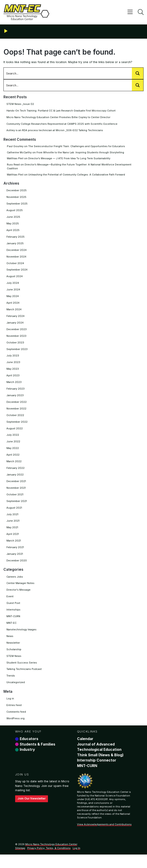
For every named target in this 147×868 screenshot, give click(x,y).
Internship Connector (97, 773)
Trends (11, 687)
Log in (10, 710)
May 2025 (13, 225)
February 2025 (16, 239)
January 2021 (15, 563)
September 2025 (17, 205)
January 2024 (15, 326)
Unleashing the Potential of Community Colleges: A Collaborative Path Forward (80, 175)
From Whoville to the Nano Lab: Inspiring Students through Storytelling (83, 153)
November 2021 (17, 495)
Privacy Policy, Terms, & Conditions (49, 862)
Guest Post (14, 613)
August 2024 (15, 279)
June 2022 (13, 448)
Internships (14, 620)
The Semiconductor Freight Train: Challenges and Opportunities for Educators (78, 147)
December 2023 (17, 333)
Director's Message (19, 600)
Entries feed (14, 717)
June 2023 (13, 367)
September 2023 (17, 353)
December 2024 (17, 252)
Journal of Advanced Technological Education (100, 760)
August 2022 (15, 435)
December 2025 (17, 191)
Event (10, 606)
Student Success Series (22, 674)
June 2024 (13, 293)
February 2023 (16, 394)
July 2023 (13, 360)
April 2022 (13, 462)
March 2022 (14, 468)
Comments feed (17, 724)
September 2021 (17, 509)
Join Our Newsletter (32, 812)
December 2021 (17, 489)
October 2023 (15, 347)
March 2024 (14, 313)
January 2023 (15, 401)
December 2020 (17, 570)
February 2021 (15, 556)
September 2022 (17, 428)
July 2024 (13, 286)
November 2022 (17, 414)
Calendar (85, 751)
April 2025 (13, 232)
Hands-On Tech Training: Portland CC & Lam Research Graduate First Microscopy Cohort (64, 111)
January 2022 (15, 482)
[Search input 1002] (68, 73)
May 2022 (13, 455)
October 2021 (15, 502)
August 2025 (15, 212)
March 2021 (14, 549)
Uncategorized (16, 694)
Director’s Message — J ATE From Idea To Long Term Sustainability (72, 159)
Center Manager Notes (21, 593)
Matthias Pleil (16, 159)
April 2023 (13, 380)
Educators (29, 751)
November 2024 (17, 259)
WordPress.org (16, 731)
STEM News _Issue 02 (21, 104)
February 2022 (16, 475)
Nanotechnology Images (22, 640)
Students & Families (38, 757)
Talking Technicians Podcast (25, 681)
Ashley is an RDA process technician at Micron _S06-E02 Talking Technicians (56, 131)
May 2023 (13, 374)
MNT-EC (12, 633)
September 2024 (17, 272)
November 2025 (17, 198)
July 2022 (13, 441)
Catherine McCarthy (20, 153)
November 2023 (17, 340)
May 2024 (13, 299)
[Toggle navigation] (130, 12)
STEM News (14, 667)
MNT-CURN (14, 626)
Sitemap (20, 862)
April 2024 (13, 306)
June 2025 (13, 218)
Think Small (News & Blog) (101, 768)
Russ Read (14, 165)
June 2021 (13, 529)
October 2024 (15, 266)
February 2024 (16, 320)
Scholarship (14, 660)
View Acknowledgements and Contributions (104, 838)
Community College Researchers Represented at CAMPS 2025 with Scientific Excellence (64, 124)
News (10, 647)
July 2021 (12, 523)
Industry (27, 762)
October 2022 (15, 421)
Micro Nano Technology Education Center (51, 858)
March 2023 (14, 387)
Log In (76, 862)
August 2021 (14, 516)
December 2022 (17, 408)
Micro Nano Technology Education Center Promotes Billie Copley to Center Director (61, 117)
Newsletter (13, 654)
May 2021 (12, 536)
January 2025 (15, 245)
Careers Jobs (15, 586)
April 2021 (13, 543)
